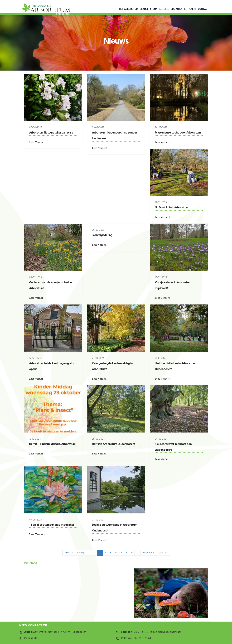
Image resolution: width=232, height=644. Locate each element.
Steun (154, 9)
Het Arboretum (129, 9)
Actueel (164, 9)
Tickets (192, 9)
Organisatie (178, 9)
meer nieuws (31, 563)
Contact (203, 9)
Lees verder (37, 142)
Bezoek (144, 9)
